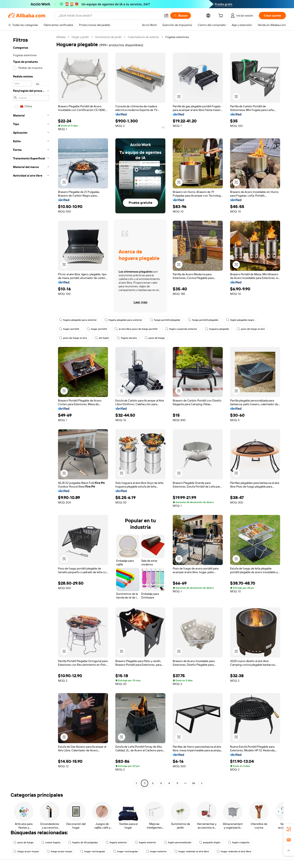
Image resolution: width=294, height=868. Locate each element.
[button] (166, 16)
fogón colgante (239, 842)
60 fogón (102, 338)
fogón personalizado (178, 842)
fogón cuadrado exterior (181, 329)
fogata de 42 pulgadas (83, 842)
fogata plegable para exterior (78, 320)
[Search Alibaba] (109, 16)
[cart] (222, 16)
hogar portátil (69, 329)
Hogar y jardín (80, 37)
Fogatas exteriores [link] (177, 37)
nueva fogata (51, 842)
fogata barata (127, 338)
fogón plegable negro (240, 320)
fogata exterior (116, 842)
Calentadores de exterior (144, 37)
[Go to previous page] (136, 783)
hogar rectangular (93, 851)
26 (194, 783)
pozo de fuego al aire (251, 329)
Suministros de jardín (108, 37)
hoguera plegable (217, 329)
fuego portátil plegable (165, 320)
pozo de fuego (155, 338)
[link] (289, 829)
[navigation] (31, 411)
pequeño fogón (210, 842)
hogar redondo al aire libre (192, 851)
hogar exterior (156, 851)
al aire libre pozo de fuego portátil (136, 329)
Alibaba (61, 37)
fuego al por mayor (26, 851)
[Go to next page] (202, 783)
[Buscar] (181, 16)
